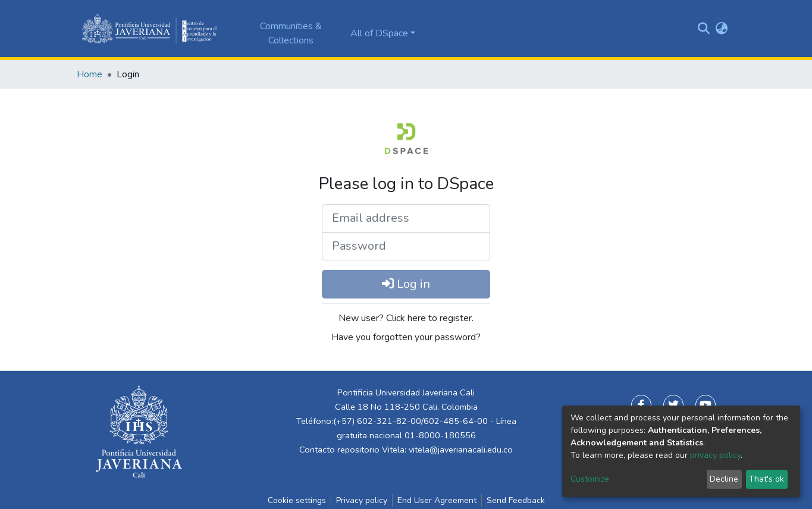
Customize (590, 479)
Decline (724, 479)
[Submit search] (704, 29)
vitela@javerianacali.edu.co (461, 450)
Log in (406, 284)
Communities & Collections (291, 33)
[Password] (406, 246)
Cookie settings (297, 500)
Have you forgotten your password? (406, 337)
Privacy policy (362, 500)
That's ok (766, 479)
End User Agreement (437, 500)
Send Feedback (516, 500)
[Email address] (406, 218)
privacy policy (715, 455)
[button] (722, 29)
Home (90, 74)
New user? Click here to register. (406, 318)
